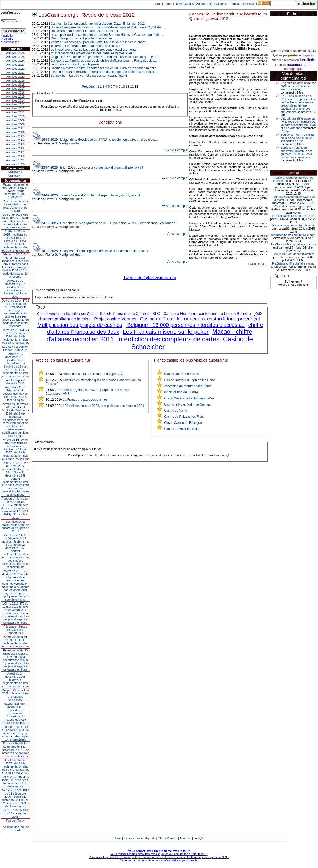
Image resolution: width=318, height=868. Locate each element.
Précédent (89, 87)
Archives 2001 (15, 152)
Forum (168, 4)
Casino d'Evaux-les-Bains (182, 429)
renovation (291, 60)
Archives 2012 (15, 108)
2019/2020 (15, 176)
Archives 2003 (15, 144)
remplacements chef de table (290, 235)
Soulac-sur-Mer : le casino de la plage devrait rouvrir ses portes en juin (298, 138)
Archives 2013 (15, 104)
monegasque (293, 69)
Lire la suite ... (258, 264)
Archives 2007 (15, 128)
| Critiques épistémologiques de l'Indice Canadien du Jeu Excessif (96, 251)
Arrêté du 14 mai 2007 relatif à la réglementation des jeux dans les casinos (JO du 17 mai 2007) (16, 766)
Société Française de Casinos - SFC (130, 314)
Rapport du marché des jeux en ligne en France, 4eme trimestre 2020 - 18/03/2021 (15, 191)
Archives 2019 (15, 81)
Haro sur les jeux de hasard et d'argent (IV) (93, 374)
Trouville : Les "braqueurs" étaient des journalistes (86, 46)
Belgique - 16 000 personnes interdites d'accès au (185, 325)
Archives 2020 (15, 77)
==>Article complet (175, 150)
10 (123, 87)
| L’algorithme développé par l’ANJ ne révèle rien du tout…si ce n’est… (100, 140)
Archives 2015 (15, 96)
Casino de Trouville (160, 319)
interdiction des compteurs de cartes (169, 339)
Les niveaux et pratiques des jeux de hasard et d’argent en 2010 (16, 526)
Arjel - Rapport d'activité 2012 (16, 382)
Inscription (7, 36)
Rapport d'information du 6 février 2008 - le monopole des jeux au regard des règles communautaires (16, 733)
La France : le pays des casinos (85, 400)
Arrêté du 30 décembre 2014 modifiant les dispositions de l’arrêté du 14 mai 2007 (16, 289)
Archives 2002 (15, 148)
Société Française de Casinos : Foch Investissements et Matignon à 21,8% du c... (108, 27)
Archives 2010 (15, 116)
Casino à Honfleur (179, 313)
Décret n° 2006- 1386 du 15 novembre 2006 (16, 813)
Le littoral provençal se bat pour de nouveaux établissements (93, 50)
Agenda (201, 4)
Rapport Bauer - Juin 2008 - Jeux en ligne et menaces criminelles (15, 695)
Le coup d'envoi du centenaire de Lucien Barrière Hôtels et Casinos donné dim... (107, 35)
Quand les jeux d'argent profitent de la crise (81, 38)
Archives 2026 (15, 53)
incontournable (299, 65)
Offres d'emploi (218, 4)
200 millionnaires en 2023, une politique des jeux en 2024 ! (104, 406)
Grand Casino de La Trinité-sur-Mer (189, 398)
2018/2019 (15, 172)
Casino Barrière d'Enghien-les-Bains (190, 380)
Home (158, 4)
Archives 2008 (15, 124)
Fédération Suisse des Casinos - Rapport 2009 (16, 630)
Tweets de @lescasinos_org (150, 278)
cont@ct (250, 4)
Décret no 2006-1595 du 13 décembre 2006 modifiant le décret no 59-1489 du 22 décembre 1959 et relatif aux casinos (16, 798)
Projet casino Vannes (115, 319)
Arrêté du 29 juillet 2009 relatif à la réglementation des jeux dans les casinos (16, 642)
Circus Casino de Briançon (183, 423)
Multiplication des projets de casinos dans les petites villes (92, 53)
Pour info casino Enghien (290, 206)
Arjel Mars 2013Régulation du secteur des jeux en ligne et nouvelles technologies (15, 394)
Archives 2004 (15, 140)
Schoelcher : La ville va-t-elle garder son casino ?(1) (89, 76)
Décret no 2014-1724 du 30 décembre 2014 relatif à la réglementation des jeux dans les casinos (16, 336)
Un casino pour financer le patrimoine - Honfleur (84, 31)
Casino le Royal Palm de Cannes (187, 404)
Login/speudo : (10, 12)
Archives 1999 (15, 160)
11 (127, 87)
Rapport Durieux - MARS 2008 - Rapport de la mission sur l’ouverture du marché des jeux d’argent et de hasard (15, 713)
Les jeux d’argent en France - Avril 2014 (15, 348)
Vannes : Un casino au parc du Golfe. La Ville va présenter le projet (98, 42)
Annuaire (236, 4)
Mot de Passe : (10, 21)
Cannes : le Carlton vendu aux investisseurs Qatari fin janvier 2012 (98, 24)
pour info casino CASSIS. (290, 187)
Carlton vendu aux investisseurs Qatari (67, 314)
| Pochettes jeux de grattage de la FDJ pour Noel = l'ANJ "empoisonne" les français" (109, 223)
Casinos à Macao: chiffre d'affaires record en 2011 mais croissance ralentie (103, 68)
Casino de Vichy (176, 411)
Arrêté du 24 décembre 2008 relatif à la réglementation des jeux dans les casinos (16, 680)
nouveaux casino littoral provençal (222, 319)
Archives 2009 (15, 120)
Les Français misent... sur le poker (75, 64)
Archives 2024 (15, 61)
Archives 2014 (15, 100)
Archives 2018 (15, 85)
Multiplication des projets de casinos (80, 325)
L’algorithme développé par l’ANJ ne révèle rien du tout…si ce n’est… (298, 86)
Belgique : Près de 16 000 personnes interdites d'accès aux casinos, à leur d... (106, 57)
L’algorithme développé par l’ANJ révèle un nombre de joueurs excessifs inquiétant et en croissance (299, 123)
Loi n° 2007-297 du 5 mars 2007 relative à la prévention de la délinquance (15, 782)
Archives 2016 (15, 92)
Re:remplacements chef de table (293, 216)
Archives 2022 (15, 69)
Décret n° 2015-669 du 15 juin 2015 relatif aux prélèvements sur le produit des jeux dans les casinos (15, 221)
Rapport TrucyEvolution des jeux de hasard (16, 825)
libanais (281, 65)
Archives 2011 (15, 112)
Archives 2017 (15, 89)
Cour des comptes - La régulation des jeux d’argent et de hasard (15, 206)
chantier (277, 60)
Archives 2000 (15, 156)
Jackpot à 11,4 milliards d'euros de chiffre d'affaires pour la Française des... (104, 61)
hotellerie (308, 60)
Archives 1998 (15, 164)
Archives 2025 (15, 57)
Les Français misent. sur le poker (166, 332)
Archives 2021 (15, 73)
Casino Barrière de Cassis (182, 374)
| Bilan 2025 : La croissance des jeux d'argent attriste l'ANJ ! (92, 168)
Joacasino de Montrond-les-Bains (188, 386)
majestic (308, 55)
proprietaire (292, 55)
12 (132, 87)
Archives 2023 (15, 65)
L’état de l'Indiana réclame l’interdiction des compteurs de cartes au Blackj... (104, 72)
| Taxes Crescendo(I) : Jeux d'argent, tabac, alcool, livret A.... (93, 195)
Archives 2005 (15, 136)
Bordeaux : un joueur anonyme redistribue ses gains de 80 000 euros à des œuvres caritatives (297, 152)
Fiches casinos (184, 4)
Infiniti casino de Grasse (181, 392)
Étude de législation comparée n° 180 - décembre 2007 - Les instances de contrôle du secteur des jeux (15, 750)
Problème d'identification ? (11, 40)
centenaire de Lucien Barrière (225, 313)
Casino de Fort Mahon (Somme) (293, 254)
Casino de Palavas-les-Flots (184, 417)
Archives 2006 (15, 132)
